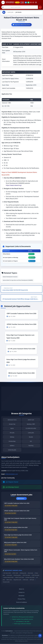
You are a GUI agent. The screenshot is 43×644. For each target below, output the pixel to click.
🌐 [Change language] (23, 2)
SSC (31, 442)
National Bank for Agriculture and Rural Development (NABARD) (18, 280)
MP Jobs (32, 580)
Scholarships (12, 442)
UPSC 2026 (15, 573)
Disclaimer (21, 596)
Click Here (31, 254)
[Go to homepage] (4, 12)
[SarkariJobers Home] (8, 2)
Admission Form (12, 421)
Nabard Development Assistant (10, 277)
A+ (31, 2)
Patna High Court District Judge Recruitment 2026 (18, 536)
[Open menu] (37, 2)
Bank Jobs (31, 573)
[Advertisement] (21, 399)
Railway (12, 438)
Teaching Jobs (17, 575)
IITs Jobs (12, 434)
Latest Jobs (10, 12)
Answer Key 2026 (30, 578)
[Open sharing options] (40, 636)
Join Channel (32, 258)
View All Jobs (21, 499)
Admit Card (31, 421)
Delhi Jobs (26, 580)
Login (18, 2)
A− (34, 2)
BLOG (12, 429)
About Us (22, 589)
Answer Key (12, 425)
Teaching (31, 447)
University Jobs (12, 451)
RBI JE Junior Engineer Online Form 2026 (21, 373)
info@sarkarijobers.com (11, 474)
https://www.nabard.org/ (14, 185)
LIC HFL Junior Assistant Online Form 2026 (21, 349)
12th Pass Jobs (36, 575)
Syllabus (12, 447)
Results (31, 438)
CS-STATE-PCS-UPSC (31, 429)
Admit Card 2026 (20, 578)
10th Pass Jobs (26, 575)
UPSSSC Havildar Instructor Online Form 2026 (21, 324)
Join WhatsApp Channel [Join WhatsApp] (11, 487)
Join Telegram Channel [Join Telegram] (11, 482)
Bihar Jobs (9, 580)
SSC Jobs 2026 (7, 573)
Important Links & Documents (21, 25)
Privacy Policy (22, 599)
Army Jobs (9, 575)
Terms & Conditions (21, 602)
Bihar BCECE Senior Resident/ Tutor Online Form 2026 (19, 560)
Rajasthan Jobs (18, 580)
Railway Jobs (23, 573)
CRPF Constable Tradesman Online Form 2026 (21, 314)
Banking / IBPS (31, 425)
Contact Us (21, 592)
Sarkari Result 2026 (9, 578)
